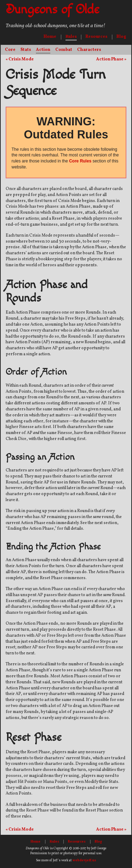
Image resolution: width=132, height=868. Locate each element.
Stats (26, 50)
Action (43, 50)
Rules (71, 37)
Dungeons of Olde (52, 10)
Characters (89, 50)
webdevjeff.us (84, 860)
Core (10, 50)
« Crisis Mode (20, 60)
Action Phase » (111, 60)
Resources (96, 37)
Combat (64, 50)
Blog (121, 37)
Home (50, 37)
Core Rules (80, 161)
